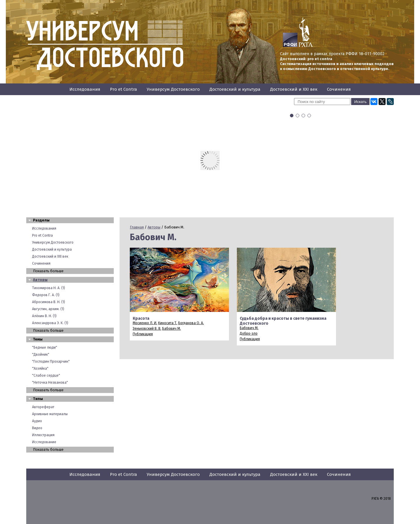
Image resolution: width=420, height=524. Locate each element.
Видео (37, 428)
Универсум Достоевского (173, 89)
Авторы (40, 280)
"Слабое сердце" (46, 375)
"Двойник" (41, 354)
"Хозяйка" (40, 368)
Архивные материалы (50, 414)
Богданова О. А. (191, 323)
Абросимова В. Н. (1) (49, 302)
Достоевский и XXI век (294, 89)
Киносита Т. (168, 323)
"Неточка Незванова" (50, 382)
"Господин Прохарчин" (51, 361)
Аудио (37, 421)
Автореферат (43, 407)
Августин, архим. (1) (48, 309)
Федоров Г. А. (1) (46, 295)
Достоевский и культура (235, 89)
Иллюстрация (43, 435)
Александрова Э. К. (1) (50, 323)
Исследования (85, 89)
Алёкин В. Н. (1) (44, 316)
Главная (137, 227)
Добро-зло (249, 333)
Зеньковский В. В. (147, 329)
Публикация (143, 334)
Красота (141, 318)
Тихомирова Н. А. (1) (49, 288)
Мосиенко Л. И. (145, 323)
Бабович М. (171, 329)
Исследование (44, 442)
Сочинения (339, 89)
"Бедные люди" (45, 347)
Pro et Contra (124, 89)
